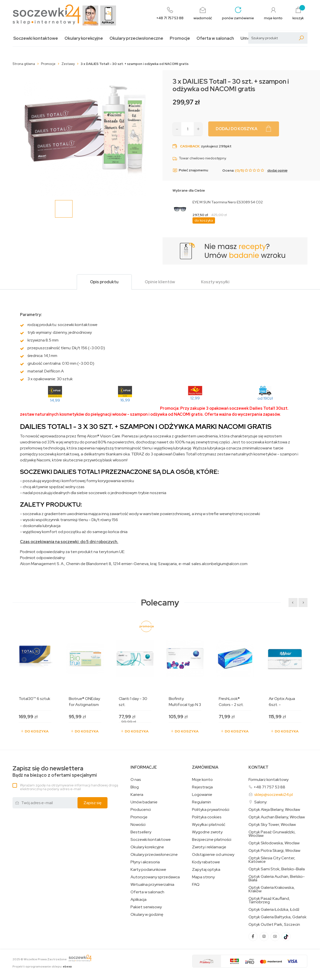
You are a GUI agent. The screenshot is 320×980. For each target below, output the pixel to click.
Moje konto (202, 780)
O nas (136, 780)
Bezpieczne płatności (212, 840)
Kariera (137, 795)
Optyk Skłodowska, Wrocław (274, 843)
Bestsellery (141, 832)
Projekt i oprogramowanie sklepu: (42, 967)
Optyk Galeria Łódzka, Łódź (274, 910)
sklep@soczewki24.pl (273, 795)
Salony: (261, 802)
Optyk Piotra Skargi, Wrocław (274, 851)
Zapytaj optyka (206, 870)
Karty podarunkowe (148, 870)
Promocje (180, 38)
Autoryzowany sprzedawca (155, 877)
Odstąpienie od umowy (213, 855)
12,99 (195, 398)
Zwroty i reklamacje (209, 847)
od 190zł (265, 398)
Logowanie (202, 795)
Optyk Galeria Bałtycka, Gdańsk (277, 917)
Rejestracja (202, 787)
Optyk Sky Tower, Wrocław (272, 825)
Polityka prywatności (211, 810)
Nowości (138, 825)
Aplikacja (138, 900)
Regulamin (201, 802)
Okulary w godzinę (147, 915)
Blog (135, 787)
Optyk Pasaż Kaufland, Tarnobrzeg (269, 900)
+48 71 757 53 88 (269, 787)
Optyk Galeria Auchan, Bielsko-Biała (277, 878)
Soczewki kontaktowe (36, 38)
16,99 (125, 400)
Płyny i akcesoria (145, 862)
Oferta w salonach (215, 38)
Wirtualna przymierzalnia (152, 885)
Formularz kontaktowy (268, 780)
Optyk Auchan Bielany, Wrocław (277, 817)
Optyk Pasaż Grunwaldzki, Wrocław (272, 834)
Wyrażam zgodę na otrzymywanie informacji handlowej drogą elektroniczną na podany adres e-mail (69, 787)
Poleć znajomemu (190, 170)
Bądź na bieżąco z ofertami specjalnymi (55, 772)
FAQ (196, 885)
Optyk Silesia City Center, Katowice (272, 860)
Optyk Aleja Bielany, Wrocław (274, 810)
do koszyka (204, 220)
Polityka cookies (207, 817)
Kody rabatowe (206, 862)
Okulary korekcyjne (84, 38)
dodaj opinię (277, 170)
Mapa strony (203, 877)
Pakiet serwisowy (146, 907)
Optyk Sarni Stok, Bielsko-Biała (277, 869)
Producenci (141, 810)
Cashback (190, 146)
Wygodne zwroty (207, 832)
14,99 (55, 400)
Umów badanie (144, 802)
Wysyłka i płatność (209, 825)
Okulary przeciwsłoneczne (136, 38)
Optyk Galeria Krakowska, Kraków (272, 889)
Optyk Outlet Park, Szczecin (274, 925)
